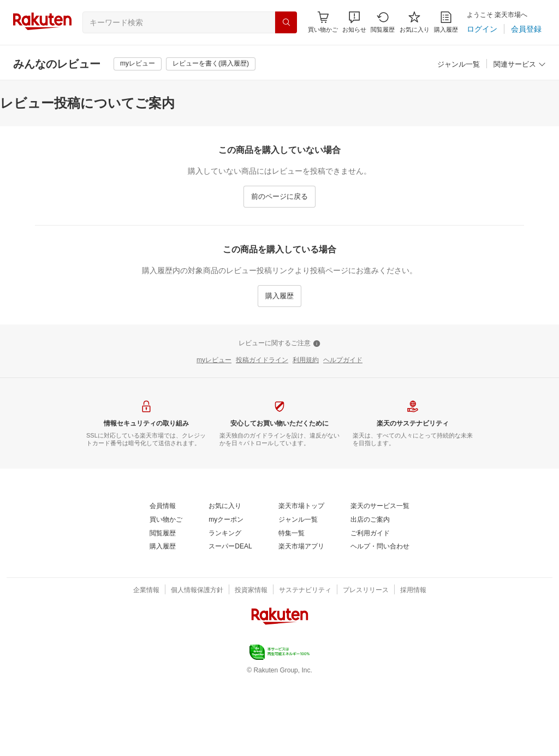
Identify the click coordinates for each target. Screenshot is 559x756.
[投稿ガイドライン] (262, 361)
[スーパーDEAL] (230, 547)
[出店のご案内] (370, 520)
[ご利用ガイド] (370, 534)
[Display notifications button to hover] (323, 22)
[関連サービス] (520, 65)
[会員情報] (163, 506)
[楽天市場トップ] (301, 506)
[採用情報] (413, 590)
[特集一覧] (292, 534)
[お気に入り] (415, 22)
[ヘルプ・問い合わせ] (380, 547)
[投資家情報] (251, 590)
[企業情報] (146, 590)
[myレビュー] (138, 64)
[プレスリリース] (366, 590)
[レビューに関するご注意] (279, 344)
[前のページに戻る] (279, 197)
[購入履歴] (446, 22)
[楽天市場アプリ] (301, 547)
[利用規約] (306, 361)
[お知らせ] (354, 22)
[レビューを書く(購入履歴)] (211, 64)
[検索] (286, 22)
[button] (354, 22)
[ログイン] (482, 29)
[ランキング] (225, 534)
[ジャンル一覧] (459, 65)
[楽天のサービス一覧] (380, 506)
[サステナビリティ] (305, 590)
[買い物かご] (166, 520)
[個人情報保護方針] (197, 590)
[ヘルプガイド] (343, 361)
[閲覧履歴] (383, 22)
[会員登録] (526, 29)
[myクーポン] (226, 520)
